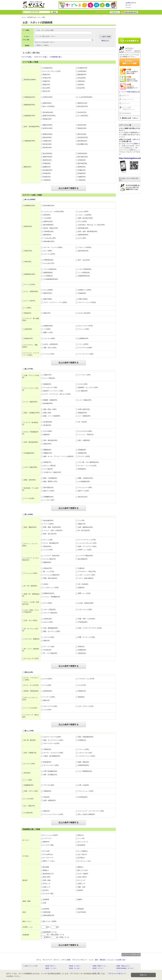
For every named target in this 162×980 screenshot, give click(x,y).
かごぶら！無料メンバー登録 (129, 62)
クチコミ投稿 (66, 960)
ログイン (115, 12)
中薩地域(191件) (29, 97)
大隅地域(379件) (29, 141)
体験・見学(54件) (29, 480)
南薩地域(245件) (29, 105)
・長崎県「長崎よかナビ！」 (123, 966)
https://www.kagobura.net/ (130, 158)
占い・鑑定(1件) (29, 806)
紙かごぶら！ (27, 921)
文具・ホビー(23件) (30, 620)
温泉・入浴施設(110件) (31, 413)
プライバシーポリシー (80, 960)
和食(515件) (27, 226)
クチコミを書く (129, 41)
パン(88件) (27, 308)
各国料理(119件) (29, 274)
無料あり (39, 45)
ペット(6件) (27, 780)
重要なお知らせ (132, 3)
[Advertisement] (129, 25)
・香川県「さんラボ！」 (75, 971)
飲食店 (25, 880)
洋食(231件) (27, 251)
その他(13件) (27, 813)
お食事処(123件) (29, 206)
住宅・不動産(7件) (29, 753)
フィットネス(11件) (30, 708)
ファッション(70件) (30, 573)
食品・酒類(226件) (29, 527)
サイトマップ (47, 960)
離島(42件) (27, 167)
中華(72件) (27, 262)
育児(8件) (26, 773)
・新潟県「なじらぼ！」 (75, 968)
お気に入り (126, 96)
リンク (91, 960)
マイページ (126, 103)
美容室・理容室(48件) (30, 691)
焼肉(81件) (27, 313)
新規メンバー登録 (130, 12)
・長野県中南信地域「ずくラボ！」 (125, 968)
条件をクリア (105, 40)
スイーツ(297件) (29, 301)
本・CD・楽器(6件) (30, 586)
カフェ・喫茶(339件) (30, 291)
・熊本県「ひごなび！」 (75, 966)
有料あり (47, 45)
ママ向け (26, 856)
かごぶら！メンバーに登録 (128, 144)
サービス (26, 840)
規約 (96, 960)
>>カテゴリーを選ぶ (41, 57)
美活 (24, 912)
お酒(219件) (27, 329)
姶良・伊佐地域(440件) (31, 127)
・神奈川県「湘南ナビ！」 (99, 971)
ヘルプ (129, 5)
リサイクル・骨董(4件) (31, 639)
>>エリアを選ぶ (27, 57)
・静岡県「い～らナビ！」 (123, 971)
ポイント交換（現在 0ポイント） (129, 108)
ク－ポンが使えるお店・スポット (46, 36)
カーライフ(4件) (29, 764)
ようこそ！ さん (102, 12)
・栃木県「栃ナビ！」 (51, 966)
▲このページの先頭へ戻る (131, 955)
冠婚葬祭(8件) (28, 785)
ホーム (129, 7)
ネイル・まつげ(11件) (30, 685)
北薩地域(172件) (29, 116)
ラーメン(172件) (29, 285)
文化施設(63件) (28, 453)
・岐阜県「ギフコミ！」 (98, 968)
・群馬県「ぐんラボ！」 (51, 971)
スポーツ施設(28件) (30, 467)
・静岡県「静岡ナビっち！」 (100, 966)
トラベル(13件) (28, 498)
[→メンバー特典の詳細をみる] (130, 92)
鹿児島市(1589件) (29, 80)
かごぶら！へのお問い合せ (116, 960)
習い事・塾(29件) (29, 740)
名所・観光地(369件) (30, 442)
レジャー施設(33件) (30, 402)
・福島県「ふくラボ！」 (51, 968)
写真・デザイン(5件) (30, 791)
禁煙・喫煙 (26, 901)
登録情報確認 (126, 113)
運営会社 (103, 960)
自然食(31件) (27, 338)
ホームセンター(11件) (30, 658)
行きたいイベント (128, 99)
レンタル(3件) (28, 799)
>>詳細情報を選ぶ (56, 57)
